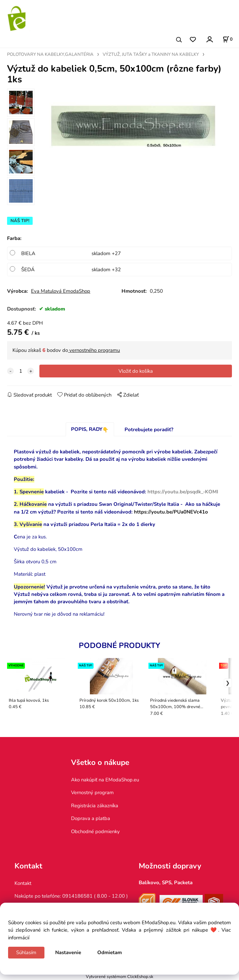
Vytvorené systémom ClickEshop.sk (119, 976)
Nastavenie (68, 952)
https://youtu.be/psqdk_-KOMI (183, 492)
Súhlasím (26, 952)
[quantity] (21, 371)
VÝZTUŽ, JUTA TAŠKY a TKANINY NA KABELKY (151, 54)
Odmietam (110, 952)
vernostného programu (94, 350)
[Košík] (228, 39)
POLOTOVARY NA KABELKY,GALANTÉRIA (50, 54)
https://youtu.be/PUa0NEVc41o (171, 512)
